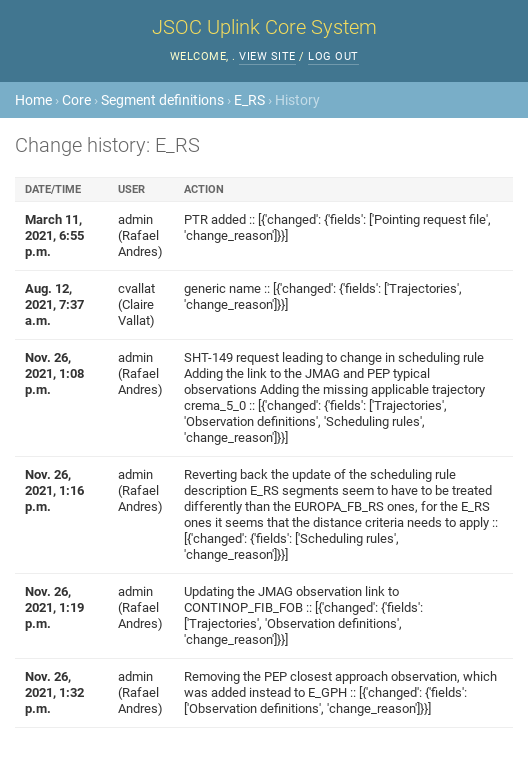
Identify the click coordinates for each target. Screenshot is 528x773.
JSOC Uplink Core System (264, 27)
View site (267, 56)
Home (33, 100)
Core (76, 100)
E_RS (249, 100)
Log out (333, 56)
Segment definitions (162, 100)
